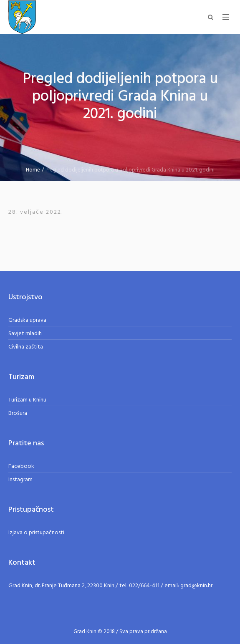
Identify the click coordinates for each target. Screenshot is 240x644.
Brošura (18, 413)
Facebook (21, 466)
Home (33, 170)
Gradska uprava (27, 320)
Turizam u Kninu (27, 400)
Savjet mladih (25, 334)
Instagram (20, 480)
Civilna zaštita (26, 347)
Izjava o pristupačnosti (36, 533)
